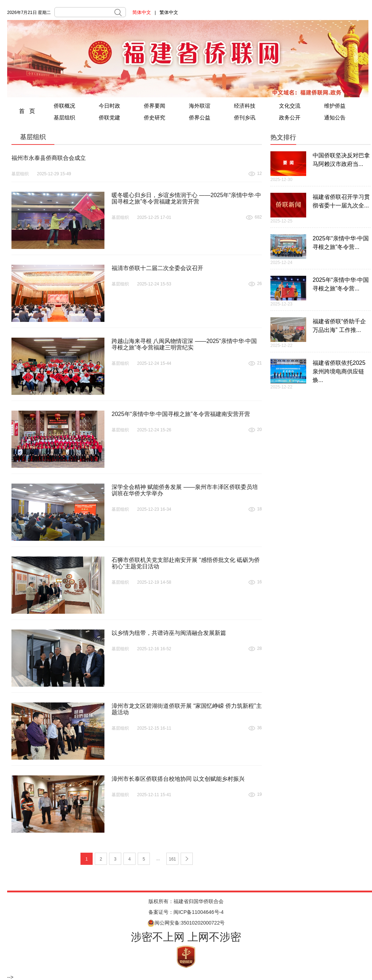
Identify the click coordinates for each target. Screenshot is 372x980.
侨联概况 (64, 106)
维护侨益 (335, 106)
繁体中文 (169, 12)
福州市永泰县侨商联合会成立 (49, 158)
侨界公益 (200, 117)
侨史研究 (155, 117)
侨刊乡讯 (245, 117)
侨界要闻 (155, 106)
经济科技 (245, 106)
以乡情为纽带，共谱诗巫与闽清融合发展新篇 (169, 633)
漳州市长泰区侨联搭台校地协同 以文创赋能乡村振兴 (178, 779)
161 (172, 859)
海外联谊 (200, 106)
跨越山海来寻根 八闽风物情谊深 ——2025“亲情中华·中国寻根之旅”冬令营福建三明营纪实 (184, 344)
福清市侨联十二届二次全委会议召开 (157, 268)
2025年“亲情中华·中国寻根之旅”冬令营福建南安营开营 (181, 414)
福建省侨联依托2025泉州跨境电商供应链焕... (339, 371)
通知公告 (335, 117)
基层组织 (64, 117)
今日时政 (109, 106)
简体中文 (142, 12)
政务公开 (290, 117)
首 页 (27, 111)
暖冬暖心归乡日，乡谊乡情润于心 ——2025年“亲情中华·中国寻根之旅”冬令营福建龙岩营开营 (186, 198)
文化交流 (290, 106)
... (158, 859)
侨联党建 (109, 117)
